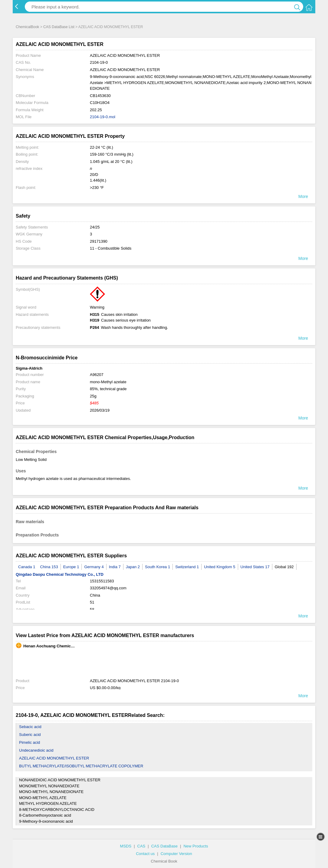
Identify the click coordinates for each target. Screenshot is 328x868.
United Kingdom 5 (220, 567)
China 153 (49, 567)
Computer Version (176, 854)
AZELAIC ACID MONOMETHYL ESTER (54, 758)
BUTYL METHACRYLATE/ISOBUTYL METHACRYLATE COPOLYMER (81, 766)
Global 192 (284, 567)
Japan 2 (133, 567)
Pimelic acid (30, 742)
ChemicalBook (27, 27)
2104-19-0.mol (103, 117)
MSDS (126, 846)
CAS (141, 846)
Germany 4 (94, 567)
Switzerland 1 (187, 567)
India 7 (115, 567)
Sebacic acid (30, 727)
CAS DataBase (164, 846)
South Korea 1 (157, 567)
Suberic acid (30, 735)
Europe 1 (71, 567)
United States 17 (255, 567)
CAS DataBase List (59, 27)
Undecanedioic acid (36, 750)
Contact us (145, 854)
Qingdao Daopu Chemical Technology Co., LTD (60, 574)
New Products (196, 846)
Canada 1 (27, 567)
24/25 (95, 227)
